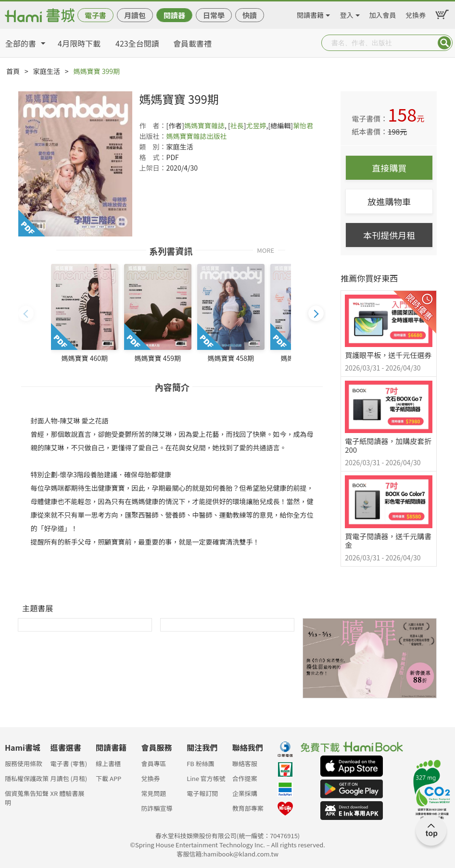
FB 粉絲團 (201, 763)
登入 (347, 13)
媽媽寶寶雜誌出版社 (197, 136)
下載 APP (108, 778)
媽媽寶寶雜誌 (204, 125)
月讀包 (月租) (69, 778)
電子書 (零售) (69, 763)
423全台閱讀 (137, 43)
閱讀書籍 (310, 13)
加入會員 (383, 13)
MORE (265, 250)
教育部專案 (248, 808)
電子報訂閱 (202, 793)
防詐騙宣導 (157, 808)
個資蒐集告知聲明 (27, 796)
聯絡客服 (245, 763)
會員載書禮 (192, 43)
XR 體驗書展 (68, 793)
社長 (237, 125)
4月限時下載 (79, 43)
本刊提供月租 (389, 235)
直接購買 (389, 168)
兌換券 (416, 13)
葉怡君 (303, 125)
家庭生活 (47, 71)
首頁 (13, 71)
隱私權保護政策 (27, 778)
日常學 (214, 15)
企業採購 (245, 793)
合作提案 (245, 778)
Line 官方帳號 (206, 778)
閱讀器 (174, 15)
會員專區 (154, 763)
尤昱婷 (256, 125)
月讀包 (135, 15)
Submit (444, 43)
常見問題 (154, 793)
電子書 (95, 15)
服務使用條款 (24, 763)
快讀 (250, 15)
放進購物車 (389, 201)
